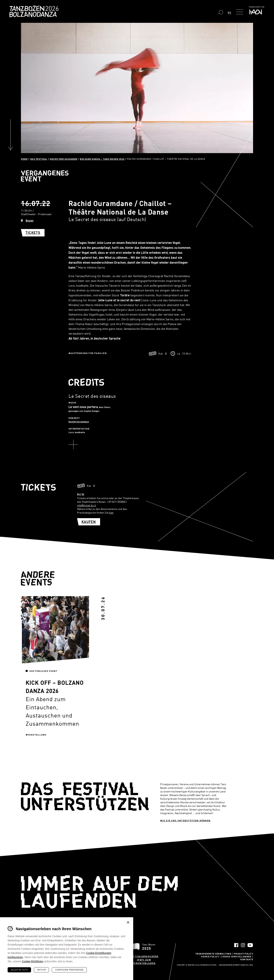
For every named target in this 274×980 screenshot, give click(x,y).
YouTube (250, 945)
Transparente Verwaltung (213, 954)
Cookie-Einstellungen (236, 956)
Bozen (30, 221)
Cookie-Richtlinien (33, 961)
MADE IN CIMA (247, 965)
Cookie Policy (210, 956)
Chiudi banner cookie (128, 922)
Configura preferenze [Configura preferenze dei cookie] (69, 970)
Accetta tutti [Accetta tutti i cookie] (20, 970)
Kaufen (89, 522)
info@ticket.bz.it (87, 505)
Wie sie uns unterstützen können (185, 820)
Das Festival (39, 159)
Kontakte (247, 959)
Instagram (243, 945)
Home (24, 159)
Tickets (33, 233)
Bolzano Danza (51, 9)
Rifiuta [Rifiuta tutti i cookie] (42, 970)
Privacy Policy (243, 954)
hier (111, 513)
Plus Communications (206, 965)
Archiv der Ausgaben (64, 159)
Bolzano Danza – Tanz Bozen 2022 (102, 159)
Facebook (236, 945)
